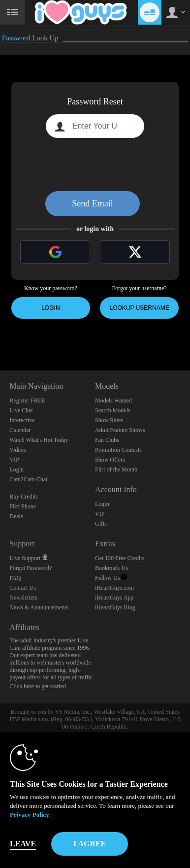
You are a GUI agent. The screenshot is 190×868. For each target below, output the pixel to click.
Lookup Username (140, 308)
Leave (23, 844)
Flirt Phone (23, 506)
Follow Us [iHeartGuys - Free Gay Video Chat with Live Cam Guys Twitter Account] (111, 578)
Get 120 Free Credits (120, 558)
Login (50, 308)
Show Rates (109, 420)
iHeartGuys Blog (115, 607)
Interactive (22, 420)
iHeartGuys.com (114, 588)
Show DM (0, 334)
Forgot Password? (31, 568)
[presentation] (95, 165)
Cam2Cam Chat (28, 479)
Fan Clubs (107, 440)
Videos (17, 450)
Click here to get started (38, 686)
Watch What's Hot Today (39, 440)
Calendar (20, 430)
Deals (16, 516)
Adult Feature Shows (120, 430)
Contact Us (23, 588)
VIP (14, 460)
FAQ (15, 578)
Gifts (101, 524)
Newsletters (23, 598)
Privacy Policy (30, 815)
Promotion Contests (118, 450)
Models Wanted (113, 401)
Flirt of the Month (116, 469)
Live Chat (21, 410)
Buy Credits (24, 497)
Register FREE (27, 401)
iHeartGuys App (114, 598)
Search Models (113, 410)
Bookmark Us (111, 568)
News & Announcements (39, 607)
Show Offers (110, 460)
